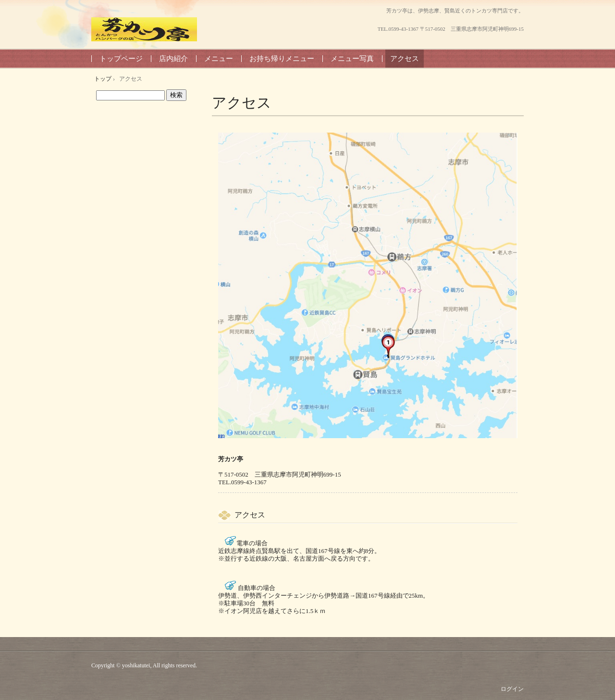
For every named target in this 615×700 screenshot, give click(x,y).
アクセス (405, 59)
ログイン (512, 689)
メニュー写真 (352, 59)
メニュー (219, 59)
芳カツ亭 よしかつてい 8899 (144, 29)
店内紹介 (173, 59)
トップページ (121, 59)
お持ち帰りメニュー (282, 59)
